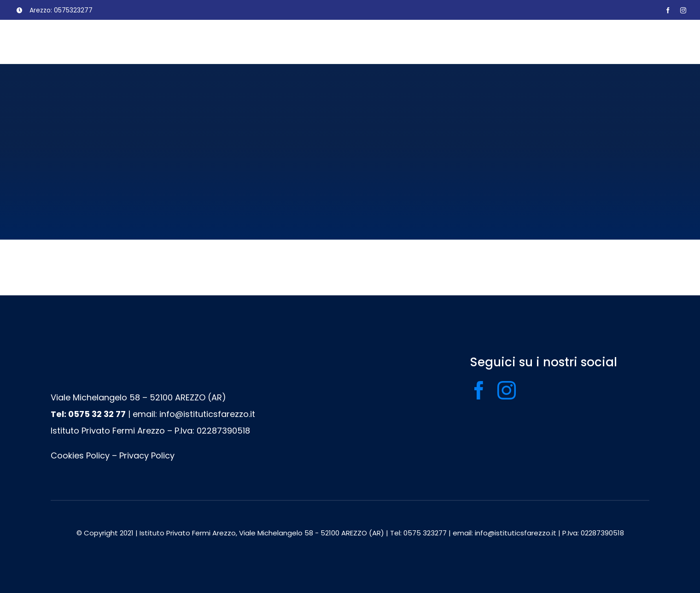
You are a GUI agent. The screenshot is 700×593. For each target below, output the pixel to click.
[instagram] (683, 10)
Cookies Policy (80, 455)
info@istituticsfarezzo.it (207, 414)
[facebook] (668, 10)
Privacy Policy (147, 455)
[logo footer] (245, 360)
